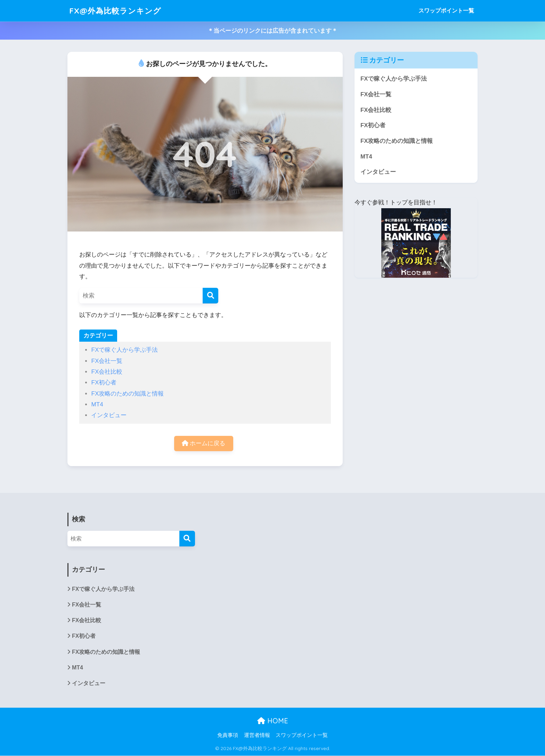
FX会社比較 (107, 372)
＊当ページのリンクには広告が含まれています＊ (272, 31)
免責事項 (228, 735)
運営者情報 (257, 735)
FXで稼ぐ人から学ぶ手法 (124, 350)
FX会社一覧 (107, 361)
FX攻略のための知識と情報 (127, 394)
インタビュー (109, 415)
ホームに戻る (204, 443)
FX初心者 (104, 383)
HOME (273, 721)
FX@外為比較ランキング (117, 11)
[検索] (210, 296)
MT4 (97, 404)
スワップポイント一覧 (446, 11)
